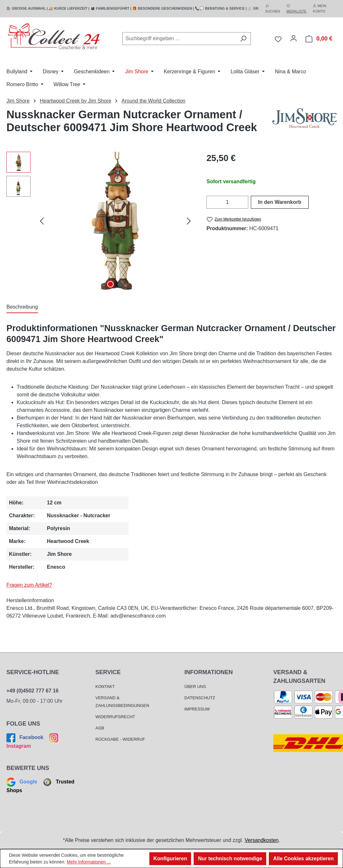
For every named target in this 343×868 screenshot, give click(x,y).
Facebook (26, 737)
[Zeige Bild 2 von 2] (120, 284)
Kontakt (105, 687)
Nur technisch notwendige (230, 859)
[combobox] (179, 39)
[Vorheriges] (42, 221)
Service (108, 672)
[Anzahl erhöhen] (244, 202)
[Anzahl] (227, 202)
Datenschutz (200, 698)
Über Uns (195, 687)
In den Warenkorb (280, 202)
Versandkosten (262, 840)
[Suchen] (243, 39)
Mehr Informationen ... (89, 862)
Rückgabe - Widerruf (120, 739)
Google (22, 782)
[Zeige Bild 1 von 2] (110, 284)
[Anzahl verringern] (211, 202)
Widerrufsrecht (115, 717)
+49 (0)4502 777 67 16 (32, 691)
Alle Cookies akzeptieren (303, 859)
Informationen (209, 672)
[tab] (22, 307)
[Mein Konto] (294, 38)
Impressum (197, 709)
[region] (100, 221)
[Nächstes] (189, 221)
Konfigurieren (170, 859)
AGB (100, 728)
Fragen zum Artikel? (29, 585)
